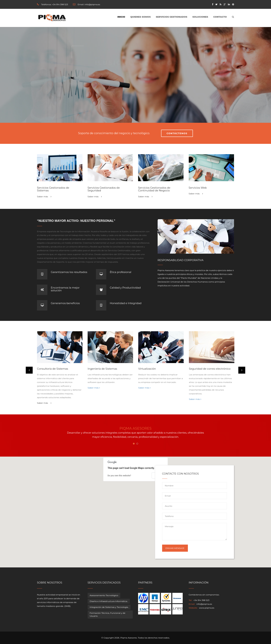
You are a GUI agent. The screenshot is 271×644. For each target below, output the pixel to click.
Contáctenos (177, 133)
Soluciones (200, 17)
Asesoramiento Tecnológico (104, 595)
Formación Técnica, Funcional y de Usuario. (108, 614)
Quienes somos (141, 17)
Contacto (220, 17)
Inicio (121, 17)
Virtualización (147, 369)
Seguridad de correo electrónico (210, 369)
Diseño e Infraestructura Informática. (109, 601)
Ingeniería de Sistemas (102, 369)
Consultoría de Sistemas (53, 369)
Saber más (44, 196)
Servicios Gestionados (172, 17)
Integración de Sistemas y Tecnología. (109, 607)
